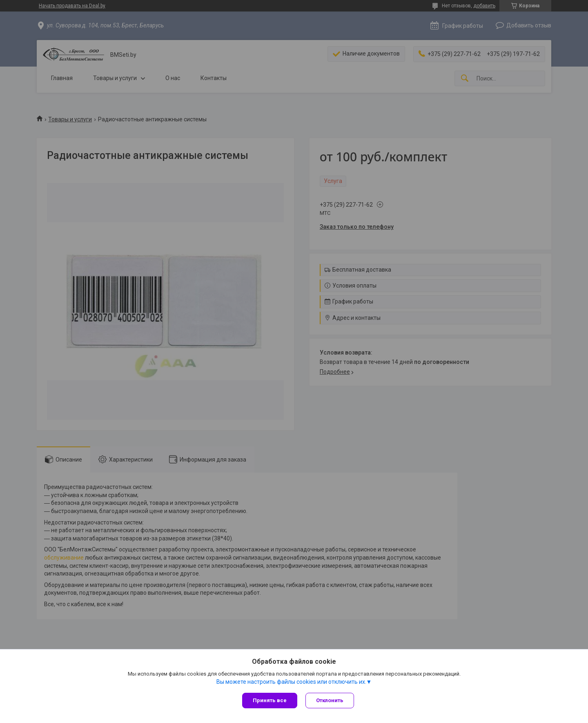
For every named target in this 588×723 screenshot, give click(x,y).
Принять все (270, 700)
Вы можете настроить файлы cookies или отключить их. (291, 682)
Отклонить (330, 700)
